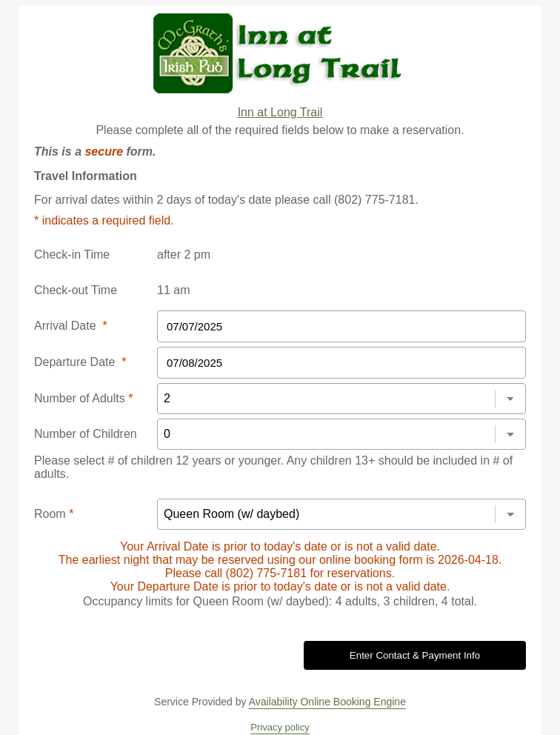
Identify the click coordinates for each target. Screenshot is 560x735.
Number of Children (86, 434)
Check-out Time (76, 290)
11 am (173, 290)
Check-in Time (72, 255)
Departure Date (80, 362)
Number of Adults (83, 398)
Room (54, 514)
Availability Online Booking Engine (327, 702)
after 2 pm (184, 255)
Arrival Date (71, 326)
